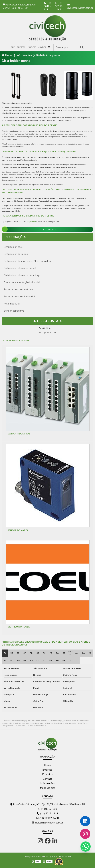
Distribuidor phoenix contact (20, 268)
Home (12, 47)
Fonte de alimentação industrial (22, 282)
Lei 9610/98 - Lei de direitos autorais (30, 726)
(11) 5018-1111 (47, 6)
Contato (42, 47)
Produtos (32, 47)
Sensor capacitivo (14, 311)
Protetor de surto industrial (19, 297)
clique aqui (31, 222)
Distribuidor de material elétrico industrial (28, 261)
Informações (24, 55)
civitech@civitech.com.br (80, 7)
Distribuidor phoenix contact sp (22, 275)
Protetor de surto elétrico (18, 289)
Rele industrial (12, 304)
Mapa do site (48, 788)
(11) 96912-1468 (59, 6)
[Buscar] (82, 47)
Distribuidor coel (13, 247)
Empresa (21, 47)
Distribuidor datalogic (16, 254)
